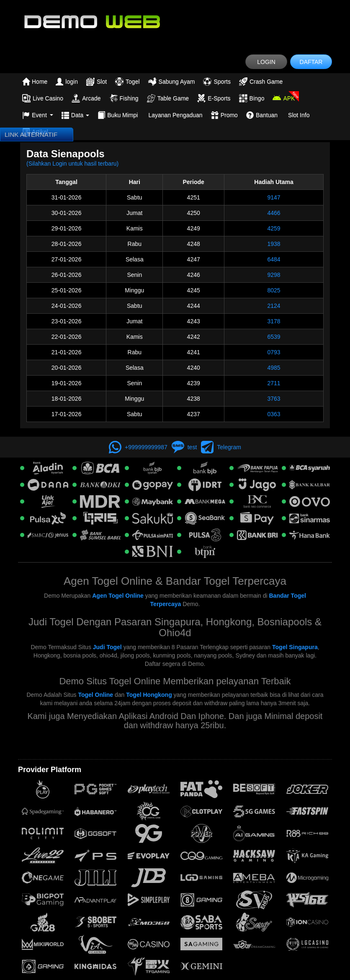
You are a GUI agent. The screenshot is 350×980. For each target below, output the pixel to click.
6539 (274, 337)
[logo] (175, 21)
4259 (274, 228)
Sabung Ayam (172, 82)
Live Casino (43, 98)
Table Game (168, 98)
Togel (127, 82)
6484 (274, 259)
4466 (274, 213)
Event (38, 115)
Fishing (124, 98)
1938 (274, 244)
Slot (97, 82)
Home (35, 82)
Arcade (86, 98)
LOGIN (266, 62)
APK (284, 98)
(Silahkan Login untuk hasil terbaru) (72, 164)
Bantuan (262, 115)
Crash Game (261, 82)
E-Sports (214, 98)
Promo (224, 115)
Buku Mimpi (118, 115)
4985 (274, 368)
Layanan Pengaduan (175, 115)
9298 (274, 275)
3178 (274, 321)
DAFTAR (311, 62)
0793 (274, 352)
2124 (274, 306)
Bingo (252, 98)
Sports (217, 82)
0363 (274, 414)
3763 (274, 399)
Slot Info (299, 115)
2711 (274, 383)
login (67, 82)
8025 (274, 290)
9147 (274, 197)
